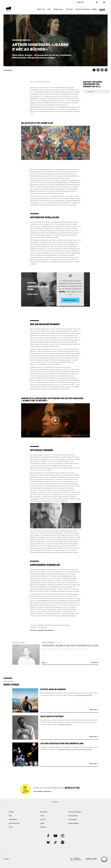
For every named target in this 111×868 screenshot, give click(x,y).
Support (102, 9)
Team (42, 816)
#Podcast (85, 695)
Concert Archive (14, 823)
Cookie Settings (73, 823)
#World (90, 749)
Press (11, 827)
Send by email (106, 70)
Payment (43, 827)
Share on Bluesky (98, 70)
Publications (13, 820)
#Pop (90, 695)
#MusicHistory (67, 725)
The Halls (69, 9)
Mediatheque (58, 9)
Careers (43, 820)
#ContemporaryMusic (46, 58)
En (104, 2)
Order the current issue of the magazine (42, 630)
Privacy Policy (73, 816)
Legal (42, 823)
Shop (95, 9)
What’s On (41, 9)
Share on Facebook (94, 70)
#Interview (79, 695)
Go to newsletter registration (42, 791)
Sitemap (6, 859)
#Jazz (60, 725)
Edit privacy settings (70, 300)
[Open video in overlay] (55, 143)
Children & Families (83, 9)
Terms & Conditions (75, 812)
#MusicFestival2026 (81, 749)
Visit (49, 9)
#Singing (32, 58)
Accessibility (72, 820)
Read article (93, 710)
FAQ (10, 816)
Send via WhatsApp (102, 70)
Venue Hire (44, 812)
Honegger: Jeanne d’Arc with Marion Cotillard (70, 646)
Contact (11, 812)
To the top (55, 802)
